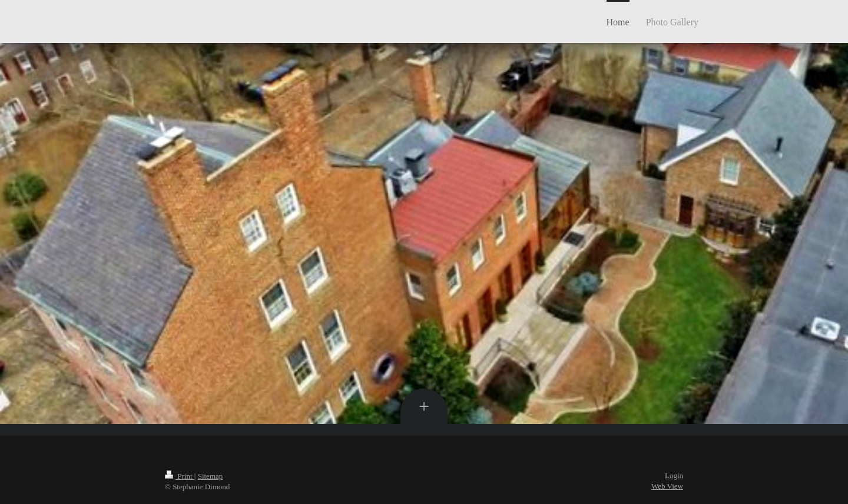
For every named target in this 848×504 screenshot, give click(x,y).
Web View (667, 486)
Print (180, 476)
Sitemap (211, 476)
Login (674, 475)
